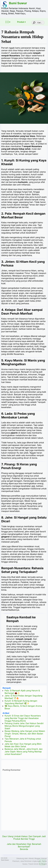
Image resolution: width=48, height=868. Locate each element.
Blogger (37, 858)
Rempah (7, 688)
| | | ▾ (8, 22)
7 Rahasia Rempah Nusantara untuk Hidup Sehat (22, 37)
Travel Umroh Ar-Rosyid (38, 864)
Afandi (31, 858)
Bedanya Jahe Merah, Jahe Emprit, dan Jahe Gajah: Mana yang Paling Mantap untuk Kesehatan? (24, 752)
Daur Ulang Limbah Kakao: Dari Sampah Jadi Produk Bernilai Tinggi (24, 838)
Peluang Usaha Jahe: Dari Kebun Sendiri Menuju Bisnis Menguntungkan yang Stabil (24, 726)
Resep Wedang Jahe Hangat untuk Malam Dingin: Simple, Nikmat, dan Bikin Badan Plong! (25, 734)
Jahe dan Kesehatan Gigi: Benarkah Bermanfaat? (24, 845)
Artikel (6, 713)
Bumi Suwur (18, 3)
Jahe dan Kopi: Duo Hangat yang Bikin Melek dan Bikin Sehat (23, 745)
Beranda (24, 849)
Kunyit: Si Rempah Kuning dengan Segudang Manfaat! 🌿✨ (21, 702)
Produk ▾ (21, 22)
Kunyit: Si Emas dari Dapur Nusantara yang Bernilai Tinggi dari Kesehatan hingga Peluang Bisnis (23, 718)
